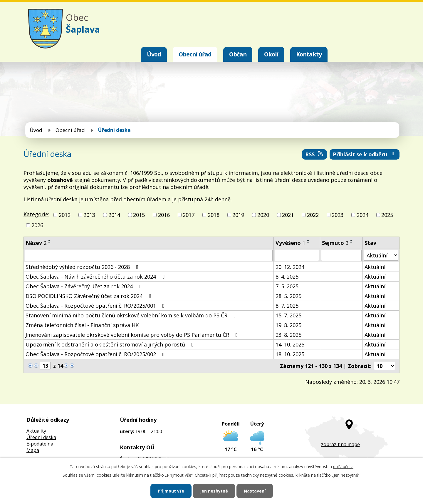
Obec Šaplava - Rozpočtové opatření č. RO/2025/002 (96, 354)
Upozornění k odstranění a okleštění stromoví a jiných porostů (111, 344)
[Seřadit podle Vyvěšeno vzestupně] (308, 240)
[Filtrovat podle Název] (149, 255)
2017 (189, 215)
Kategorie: (36, 214)
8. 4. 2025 (287, 277)
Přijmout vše (171, 491)
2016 (164, 215)
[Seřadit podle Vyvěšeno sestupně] (308, 243)
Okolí (271, 54)
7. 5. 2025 (287, 286)
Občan (238, 54)
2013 (89, 215)
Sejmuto (335, 243)
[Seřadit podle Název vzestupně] (50, 240)
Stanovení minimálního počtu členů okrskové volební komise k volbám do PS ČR (132, 315)
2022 (313, 215)
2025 (387, 215)
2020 (263, 215)
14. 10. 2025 (290, 344)
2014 (114, 215)
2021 (288, 215)
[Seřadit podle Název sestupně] (50, 243)
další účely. (343, 467)
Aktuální (375, 267)
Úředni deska (41, 437)
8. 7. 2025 (287, 306)
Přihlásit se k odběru (365, 154)
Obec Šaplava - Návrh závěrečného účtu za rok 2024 (96, 277)
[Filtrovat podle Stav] (381, 255)
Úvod (154, 54)
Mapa (33, 450)
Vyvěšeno (290, 243)
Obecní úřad (195, 54)
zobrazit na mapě (340, 444)
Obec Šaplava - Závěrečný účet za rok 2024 (85, 286)
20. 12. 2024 (290, 267)
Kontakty (309, 54)
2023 (338, 215)
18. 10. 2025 (290, 354)
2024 (362, 215)
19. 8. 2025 (288, 325)
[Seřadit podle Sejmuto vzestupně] (352, 240)
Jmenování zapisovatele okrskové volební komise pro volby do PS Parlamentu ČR (133, 335)
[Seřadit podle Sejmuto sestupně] (352, 243)
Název (36, 243)
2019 (238, 215)
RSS (315, 154)
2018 (214, 215)
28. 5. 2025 (288, 296)
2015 (139, 215)
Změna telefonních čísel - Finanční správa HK (82, 325)
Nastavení (255, 491)
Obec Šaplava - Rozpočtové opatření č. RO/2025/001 (96, 306)
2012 (65, 215)
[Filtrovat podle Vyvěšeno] (297, 255)
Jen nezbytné (214, 491)
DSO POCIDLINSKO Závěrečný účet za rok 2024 (89, 296)
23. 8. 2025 (288, 335)
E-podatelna (40, 444)
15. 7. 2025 (288, 315)
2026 (37, 225)
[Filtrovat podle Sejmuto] (341, 255)
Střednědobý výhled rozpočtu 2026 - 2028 (83, 267)
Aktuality (36, 431)
